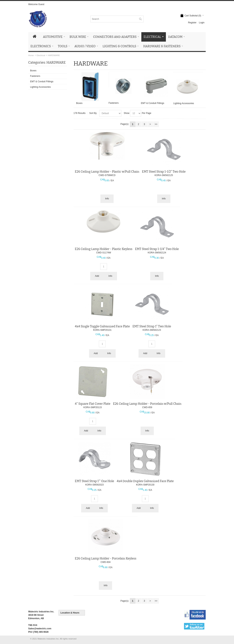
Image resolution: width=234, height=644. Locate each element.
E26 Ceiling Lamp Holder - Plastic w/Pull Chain (107, 172)
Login (202, 23)
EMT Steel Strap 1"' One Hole (95, 481)
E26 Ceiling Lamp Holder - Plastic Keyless (104, 249)
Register (192, 23)
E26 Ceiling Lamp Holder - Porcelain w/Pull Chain (147, 404)
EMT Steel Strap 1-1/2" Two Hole (164, 172)
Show (127, 113)
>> (156, 124)
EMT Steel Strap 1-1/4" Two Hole (157, 249)
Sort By (93, 113)
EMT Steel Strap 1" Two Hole (152, 326)
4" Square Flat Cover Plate (93, 404)
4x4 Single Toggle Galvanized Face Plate (102, 326)
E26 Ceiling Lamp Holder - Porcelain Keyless (106, 558)
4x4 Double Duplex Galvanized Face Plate (145, 481)
